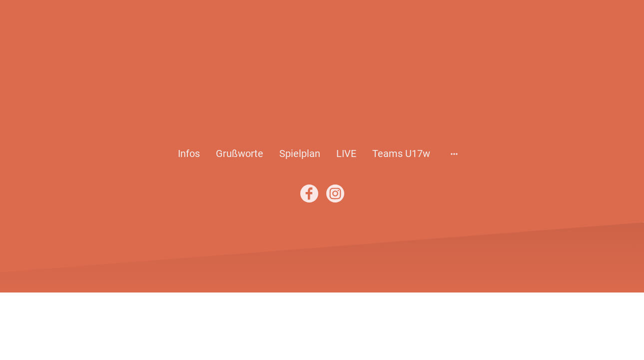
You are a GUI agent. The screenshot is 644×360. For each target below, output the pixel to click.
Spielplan (300, 153)
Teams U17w (401, 153)
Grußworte (240, 153)
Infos (189, 153)
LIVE (346, 153)
